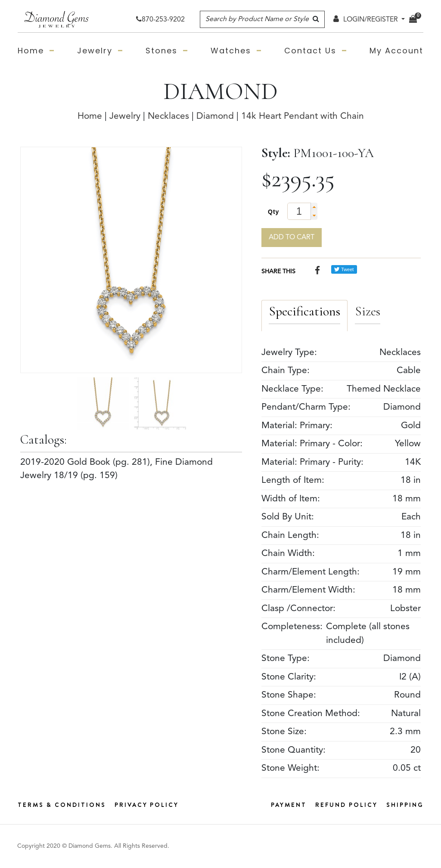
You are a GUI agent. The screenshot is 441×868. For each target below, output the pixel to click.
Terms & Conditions (62, 805)
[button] (314, 207)
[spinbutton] (302, 211)
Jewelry (95, 51)
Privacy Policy (147, 805)
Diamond (215, 116)
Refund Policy (346, 805)
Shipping (405, 805)
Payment (289, 805)
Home (31, 51)
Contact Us (310, 51)
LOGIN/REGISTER (366, 20)
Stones (161, 51)
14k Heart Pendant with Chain (303, 116)
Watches (231, 51)
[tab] (304, 316)
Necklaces (168, 116)
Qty (273, 212)
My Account (396, 51)
